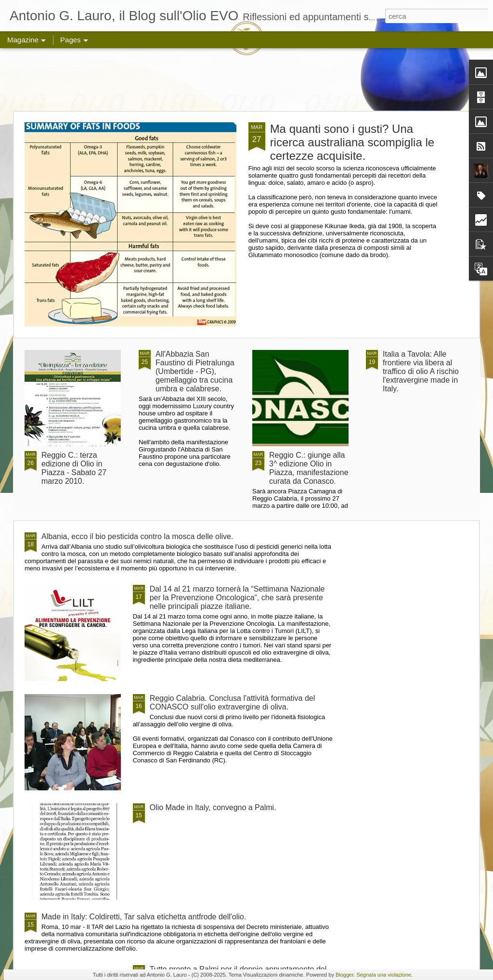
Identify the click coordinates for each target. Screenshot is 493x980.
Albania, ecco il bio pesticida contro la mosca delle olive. (137, 536)
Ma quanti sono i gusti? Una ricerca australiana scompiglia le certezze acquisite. (352, 142)
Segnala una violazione (384, 975)
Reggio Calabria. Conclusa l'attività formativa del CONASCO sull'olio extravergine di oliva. (233, 703)
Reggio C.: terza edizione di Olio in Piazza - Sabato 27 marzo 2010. (74, 468)
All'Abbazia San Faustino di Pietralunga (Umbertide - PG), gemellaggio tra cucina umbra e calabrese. (195, 371)
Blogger (344, 975)
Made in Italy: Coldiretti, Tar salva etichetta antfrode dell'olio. (144, 917)
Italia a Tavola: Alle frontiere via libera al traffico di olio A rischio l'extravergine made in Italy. (421, 371)
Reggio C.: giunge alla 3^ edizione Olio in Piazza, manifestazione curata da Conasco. (309, 468)
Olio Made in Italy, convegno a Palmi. (213, 807)
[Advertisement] (246, 79)
